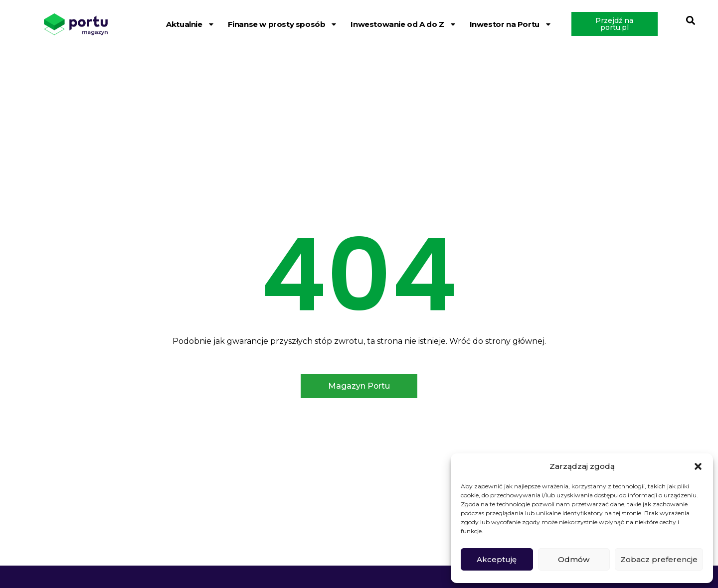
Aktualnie (190, 24)
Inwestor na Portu (511, 24)
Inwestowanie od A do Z (403, 24)
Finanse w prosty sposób (283, 24)
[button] (698, 466)
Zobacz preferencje (659, 559)
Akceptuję (497, 559)
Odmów (574, 559)
